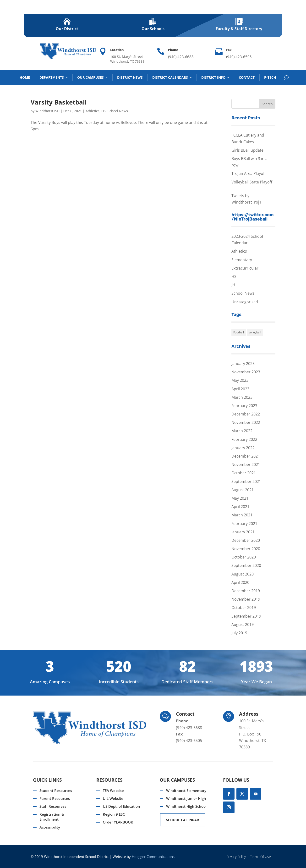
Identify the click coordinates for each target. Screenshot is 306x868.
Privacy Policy (236, 857)
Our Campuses (90, 77)
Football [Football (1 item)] (239, 332)
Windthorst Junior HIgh (186, 798)
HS (104, 111)
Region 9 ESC (114, 814)
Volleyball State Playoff (252, 182)
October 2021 (244, 473)
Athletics (93, 111)
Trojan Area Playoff (249, 173)
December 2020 (246, 540)
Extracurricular (245, 268)
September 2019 (246, 616)
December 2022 (246, 414)
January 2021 (243, 532)
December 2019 (246, 591)
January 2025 (243, 364)
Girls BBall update (247, 150)
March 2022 (242, 431)
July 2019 (239, 633)
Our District (67, 29)
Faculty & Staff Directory (239, 29)
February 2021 (244, 524)
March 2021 (242, 515)
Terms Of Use (260, 857)
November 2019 (246, 599)
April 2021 (240, 507)
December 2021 (246, 456)
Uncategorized (245, 302)
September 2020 (246, 565)
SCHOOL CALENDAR (183, 820)
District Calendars (170, 77)
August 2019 (243, 625)
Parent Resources (55, 798)
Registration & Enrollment (52, 817)
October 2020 (244, 557)
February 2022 (244, 439)
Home (25, 77)
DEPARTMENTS (52, 77)
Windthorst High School (186, 806)
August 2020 (243, 574)
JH (233, 285)
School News (118, 111)
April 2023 (240, 389)
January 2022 (243, 448)
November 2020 (246, 549)
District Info (213, 77)
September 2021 (246, 481)
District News (130, 77)
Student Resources (56, 791)
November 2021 (246, 464)
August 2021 (243, 490)
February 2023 (244, 406)
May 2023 (240, 380)
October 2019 (244, 608)
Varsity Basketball (59, 102)
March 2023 (242, 397)
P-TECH (270, 77)
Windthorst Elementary (186, 791)
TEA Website (113, 791)
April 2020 (240, 582)
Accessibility (50, 827)
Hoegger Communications (153, 857)
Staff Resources (53, 806)
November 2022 (246, 422)
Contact (247, 77)
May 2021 (240, 498)
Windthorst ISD (47, 111)
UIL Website (113, 798)
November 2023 (246, 372)
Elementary (242, 260)
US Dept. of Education (121, 806)
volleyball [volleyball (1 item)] (255, 332)
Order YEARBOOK (118, 822)
